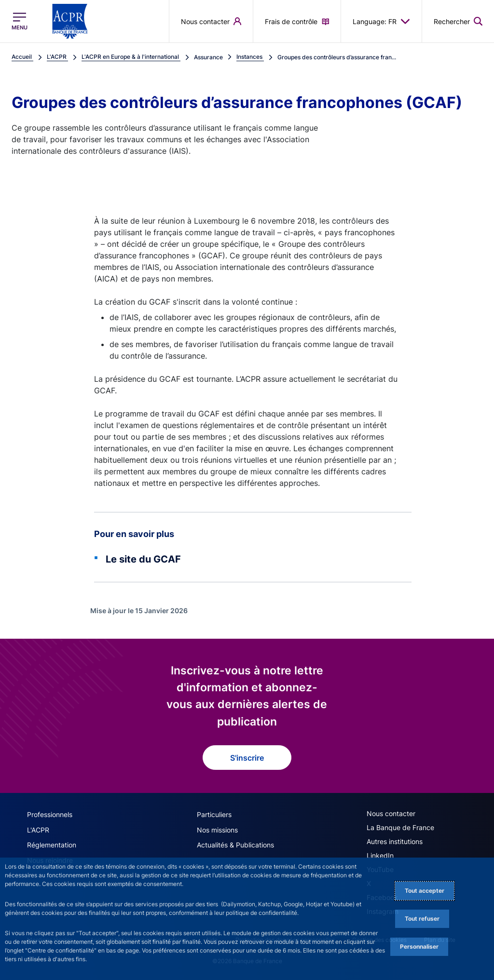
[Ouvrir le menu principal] (20, 21)
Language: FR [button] (381, 21)
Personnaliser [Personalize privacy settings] (419, 946)
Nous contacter (391, 813)
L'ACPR (38, 829)
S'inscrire (247, 758)
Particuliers (214, 814)
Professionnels (50, 814)
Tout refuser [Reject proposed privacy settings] (422, 919)
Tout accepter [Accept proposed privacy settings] (425, 891)
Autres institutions (395, 841)
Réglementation (52, 844)
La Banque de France (400, 827)
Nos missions (217, 829)
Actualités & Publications (235, 844)
